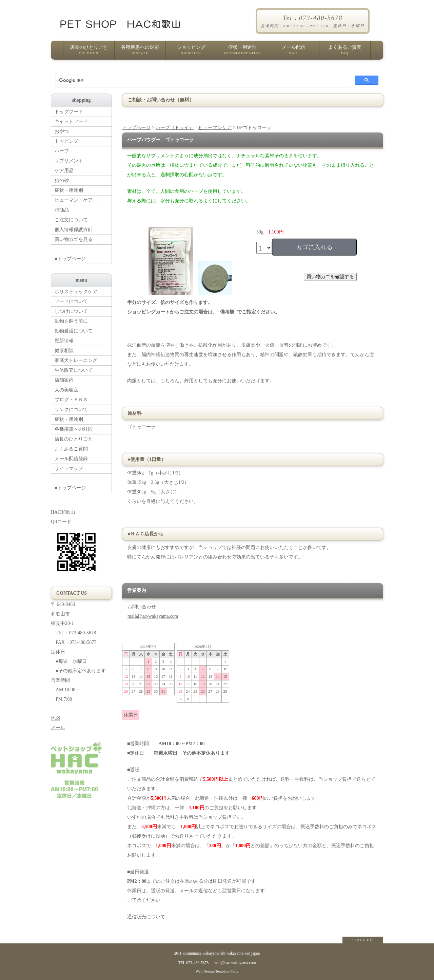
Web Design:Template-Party (217, 971)
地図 (56, 718)
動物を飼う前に (71, 321)
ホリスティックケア (76, 292)
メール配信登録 (71, 459)
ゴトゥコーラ (141, 427)
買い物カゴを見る (74, 239)
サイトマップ (69, 468)
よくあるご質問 (345, 52)
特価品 (62, 210)
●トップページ (83, 253)
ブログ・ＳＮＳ (71, 400)
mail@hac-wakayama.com (153, 616)
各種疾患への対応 (140, 52)
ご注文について (71, 220)
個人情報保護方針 (74, 230)
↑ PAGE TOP (363, 940)
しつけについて (71, 311)
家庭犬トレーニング (76, 360)
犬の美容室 (66, 390)
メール (58, 728)
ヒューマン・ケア (74, 200)
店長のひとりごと (89, 52)
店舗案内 (64, 380)
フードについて (71, 301)
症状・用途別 (242, 52)
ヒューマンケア (215, 128)
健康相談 (64, 351)
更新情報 (64, 341)
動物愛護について (74, 331)
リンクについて (71, 410)
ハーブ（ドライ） (175, 128)
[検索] (202, 80)
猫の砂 (62, 180)
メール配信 (294, 52)
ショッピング (191, 52)
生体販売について (74, 370)
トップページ (136, 128)
